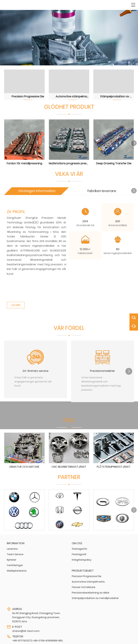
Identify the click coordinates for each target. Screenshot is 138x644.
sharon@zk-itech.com (26, 630)
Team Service (15, 553)
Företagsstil (79, 553)
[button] (60, 62)
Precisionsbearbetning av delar (91, 592)
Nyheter (12, 559)
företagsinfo (79, 548)
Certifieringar (15, 564)
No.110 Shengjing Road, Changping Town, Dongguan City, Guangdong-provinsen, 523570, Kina (36, 616)
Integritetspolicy (82, 559)
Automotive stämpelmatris (88, 581)
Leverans (12, 548)
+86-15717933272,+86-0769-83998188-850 (38, 640)
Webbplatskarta (17, 570)
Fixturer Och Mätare (84, 586)
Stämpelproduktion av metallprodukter (95, 597)
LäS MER (16, 304)
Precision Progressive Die (87, 575)
